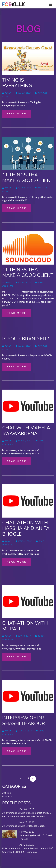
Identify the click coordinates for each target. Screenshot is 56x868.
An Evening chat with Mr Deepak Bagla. (23, 826)
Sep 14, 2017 (24, 636)
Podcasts (8, 286)
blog (5, 97)
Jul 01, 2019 (23, 346)
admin (7, 93)
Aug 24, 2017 (24, 731)
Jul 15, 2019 (23, 93)
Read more (16, 114)
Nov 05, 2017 (24, 541)
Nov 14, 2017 (24, 441)
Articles (42, 93)
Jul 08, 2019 (23, 188)
